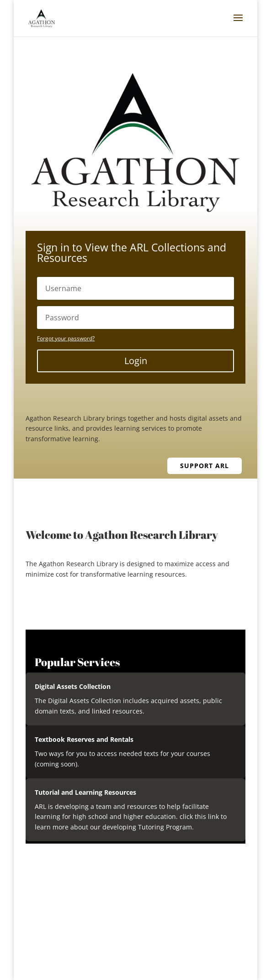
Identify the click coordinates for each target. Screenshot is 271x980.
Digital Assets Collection (73, 686)
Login (136, 361)
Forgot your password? (66, 338)
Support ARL (205, 466)
